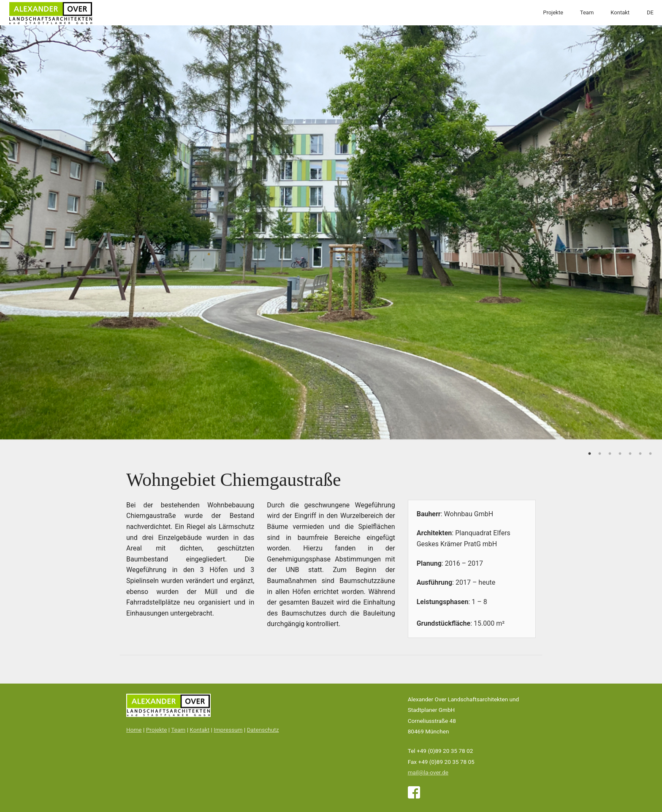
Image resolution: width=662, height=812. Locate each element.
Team (587, 12)
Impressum (228, 730)
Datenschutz (263, 730)
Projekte (553, 12)
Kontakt (620, 12)
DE (650, 12)
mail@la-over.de (428, 772)
